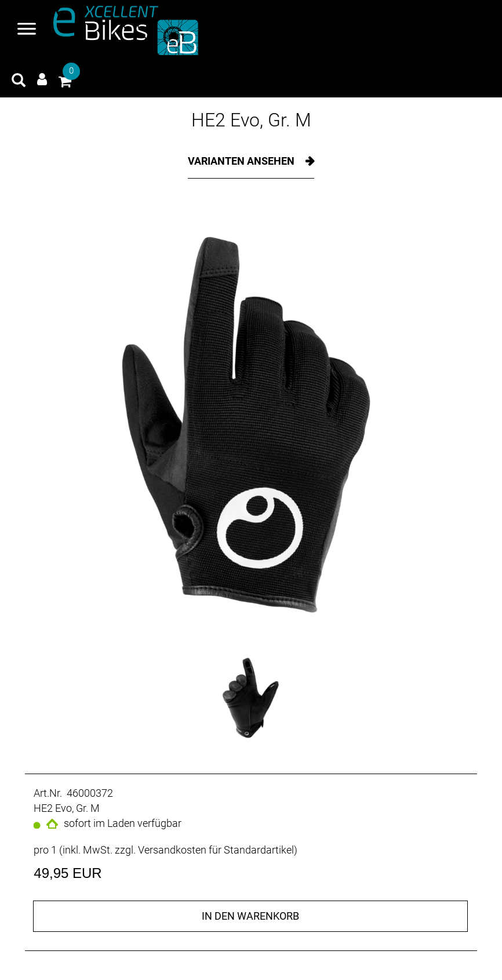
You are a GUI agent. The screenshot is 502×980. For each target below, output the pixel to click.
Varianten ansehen (242, 161)
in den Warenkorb (250, 916)
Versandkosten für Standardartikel (216, 850)
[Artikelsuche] (19, 82)
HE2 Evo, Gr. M (251, 120)
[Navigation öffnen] (27, 30)
